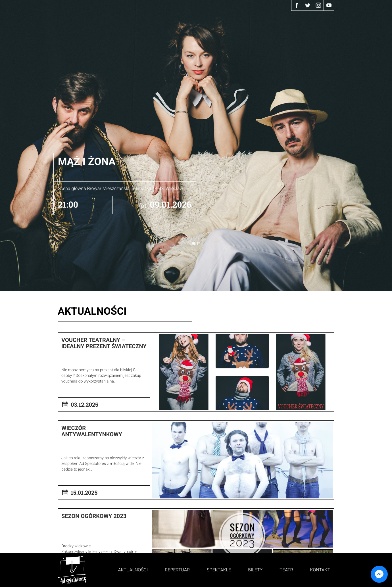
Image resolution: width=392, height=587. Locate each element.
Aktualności (133, 570)
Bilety (255, 570)
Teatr (286, 570)
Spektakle (219, 570)
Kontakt (320, 570)
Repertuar (177, 570)
